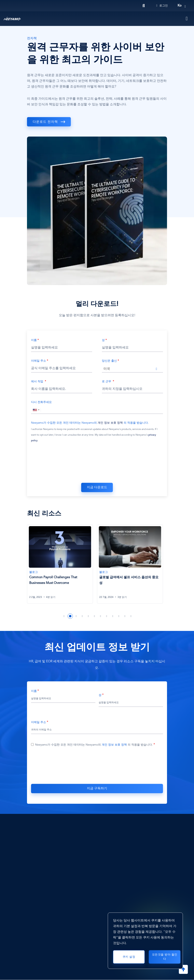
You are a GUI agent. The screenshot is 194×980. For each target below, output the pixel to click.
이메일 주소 (39, 361)
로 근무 (107, 382)
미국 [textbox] (107, 369)
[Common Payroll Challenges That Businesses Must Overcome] (60, 564)
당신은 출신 (109, 361)
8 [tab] (107, 616)
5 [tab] (88, 616)
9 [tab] (113, 616)
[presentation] (97, 464)
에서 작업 (38, 382)
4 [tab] (82, 616)
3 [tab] (76, 616)
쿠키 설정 (129, 957)
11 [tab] (125, 616)
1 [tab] (64, 616)
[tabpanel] (62, 566)
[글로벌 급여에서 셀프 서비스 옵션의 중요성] (130, 564)
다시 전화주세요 (41, 402)
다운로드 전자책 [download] (45, 122)
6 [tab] (95, 616)
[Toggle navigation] (187, 19)
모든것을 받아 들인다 (165, 957)
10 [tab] (119, 616)
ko (180, 6)
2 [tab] (70, 616)
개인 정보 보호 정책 (110, 423)
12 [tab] (131, 616)
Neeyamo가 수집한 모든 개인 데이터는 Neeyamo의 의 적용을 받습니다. (90, 423)
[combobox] (132, 369)
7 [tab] (101, 616)
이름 (34, 340)
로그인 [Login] (162, 6)
